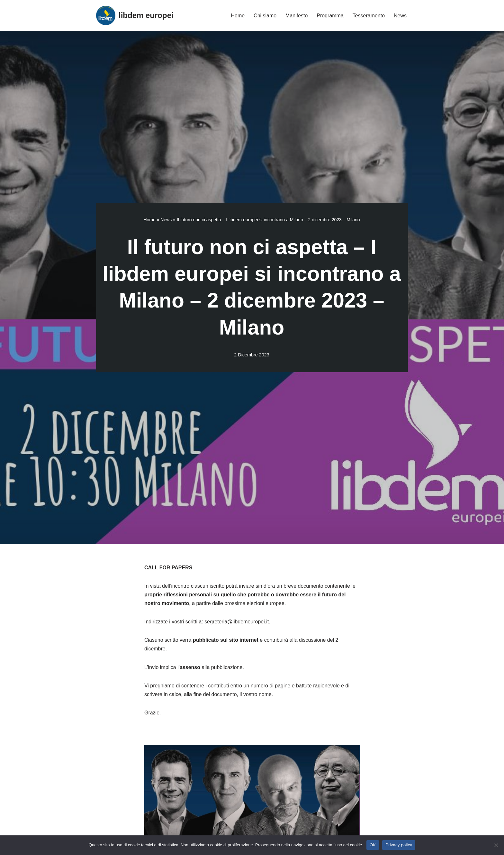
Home (238, 16)
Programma (330, 16)
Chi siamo (265, 16)
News (400, 16)
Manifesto (297, 16)
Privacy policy (399, 845)
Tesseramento (369, 16)
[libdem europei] (135, 15)
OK (373, 845)
